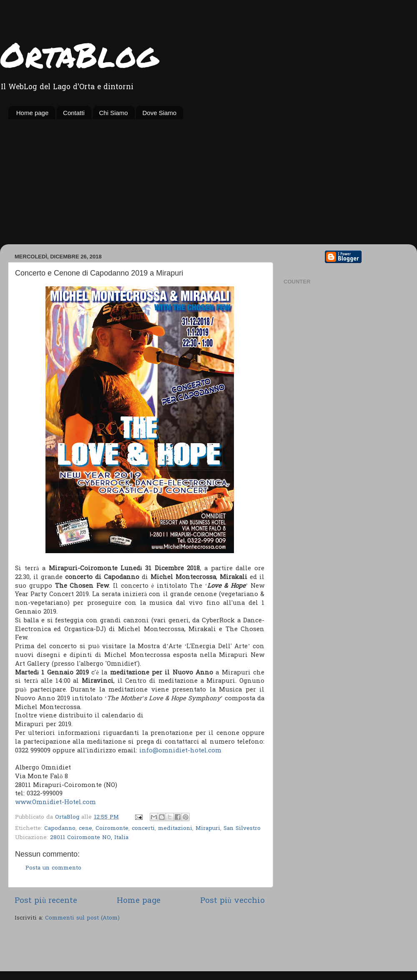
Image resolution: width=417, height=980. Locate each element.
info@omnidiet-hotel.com (180, 751)
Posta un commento (53, 868)
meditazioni (175, 829)
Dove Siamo (159, 113)
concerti (143, 829)
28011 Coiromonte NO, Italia (89, 838)
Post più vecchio (232, 901)
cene (85, 829)
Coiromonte (112, 829)
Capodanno (60, 829)
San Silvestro (242, 829)
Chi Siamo (114, 113)
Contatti (74, 113)
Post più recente (46, 901)
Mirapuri (208, 829)
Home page (33, 113)
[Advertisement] (208, 182)
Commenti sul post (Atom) (82, 918)
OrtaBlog (79, 54)
